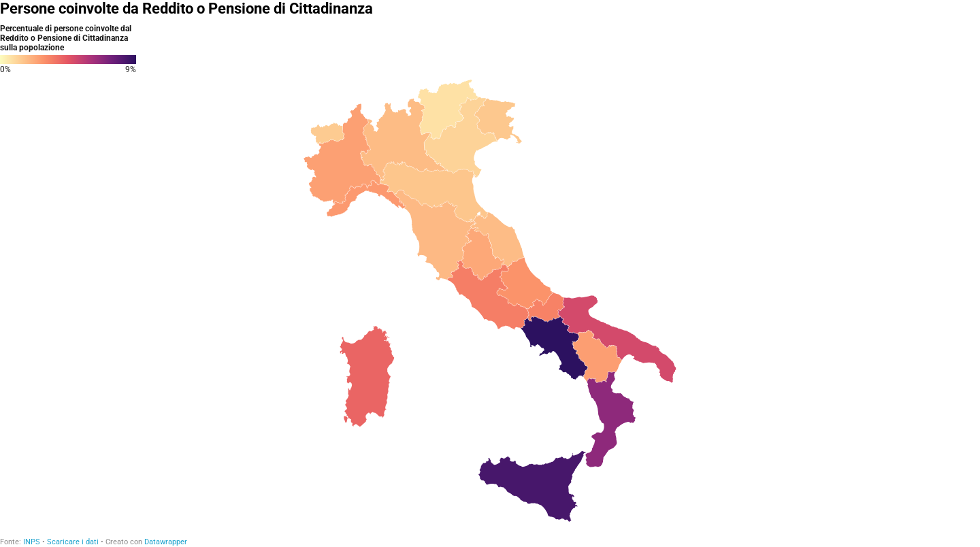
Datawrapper (166, 542)
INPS (32, 542)
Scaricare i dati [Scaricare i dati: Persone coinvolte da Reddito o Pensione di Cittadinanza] (73, 542)
